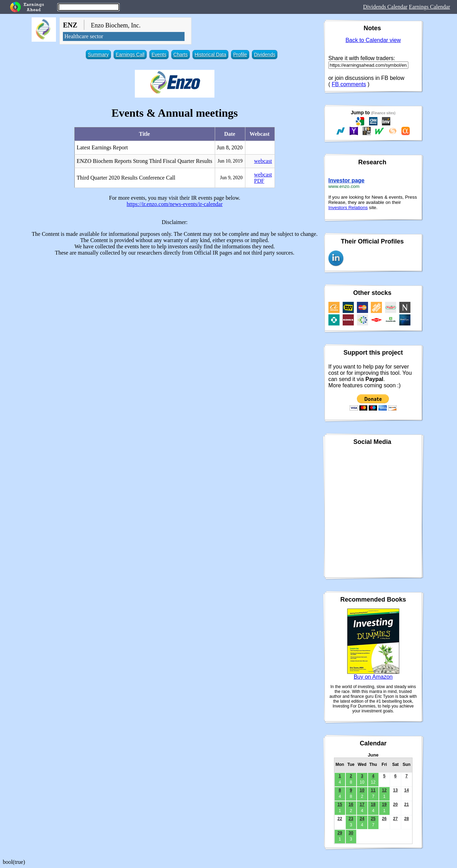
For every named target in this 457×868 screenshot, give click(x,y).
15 (340, 804)
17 (362, 804)
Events (159, 55)
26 (384, 819)
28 (406, 819)
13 (395, 790)
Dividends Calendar (385, 7)
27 (395, 819)
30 (351, 833)
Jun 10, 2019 (230, 161)
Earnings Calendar (429, 7)
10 (362, 790)
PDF (259, 181)
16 (351, 804)
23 (351, 819)
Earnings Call (130, 55)
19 (384, 804)
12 (384, 790)
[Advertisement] (175, 310)
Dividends (265, 55)
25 (373, 819)
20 (395, 804)
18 (373, 804)
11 (373, 790)
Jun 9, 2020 (231, 178)
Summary (98, 55)
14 (406, 790)
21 (406, 804)
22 (340, 819)
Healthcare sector (84, 36)
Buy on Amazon (373, 677)
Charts (181, 55)
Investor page (346, 180)
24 (362, 819)
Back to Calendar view (373, 40)
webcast (263, 161)
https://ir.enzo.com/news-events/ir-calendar (174, 204)
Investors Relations (348, 208)
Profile (240, 55)
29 (340, 833)
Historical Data (210, 55)
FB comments (349, 84)
